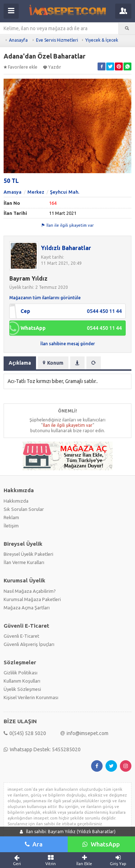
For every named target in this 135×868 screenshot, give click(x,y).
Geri (17, 860)
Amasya (13, 192)
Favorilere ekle (21, 67)
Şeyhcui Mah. (65, 192)
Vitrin (51, 860)
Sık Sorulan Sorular (24, 509)
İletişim (11, 526)
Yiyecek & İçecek (102, 40)
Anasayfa (18, 40)
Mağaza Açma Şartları (27, 608)
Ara (34, 844)
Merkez (36, 192)
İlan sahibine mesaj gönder (68, 344)
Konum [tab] (53, 363)
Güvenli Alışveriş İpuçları (29, 644)
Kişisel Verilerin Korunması (31, 697)
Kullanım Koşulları (22, 681)
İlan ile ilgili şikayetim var (68, 225)
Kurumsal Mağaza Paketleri (32, 599)
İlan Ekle (85, 860)
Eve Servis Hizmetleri (57, 40)
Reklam (11, 517)
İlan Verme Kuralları (24, 562)
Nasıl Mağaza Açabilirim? (30, 591)
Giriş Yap (118, 860)
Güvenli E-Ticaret (21, 636)
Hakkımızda (16, 501)
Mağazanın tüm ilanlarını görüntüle (45, 298)
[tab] (77, 363)
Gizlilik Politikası (21, 673)
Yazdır (52, 67)
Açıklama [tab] (20, 363)
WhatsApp (101, 844)
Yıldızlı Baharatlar (66, 248)
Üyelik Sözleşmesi (22, 689)
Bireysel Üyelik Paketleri (28, 554)
